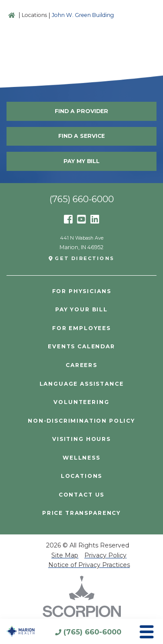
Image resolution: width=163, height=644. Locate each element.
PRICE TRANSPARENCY (81, 513)
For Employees (81, 328)
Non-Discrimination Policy (81, 421)
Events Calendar (81, 347)
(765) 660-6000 (92, 632)
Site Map (65, 555)
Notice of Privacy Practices (89, 565)
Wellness (81, 458)
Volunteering (81, 402)
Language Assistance (82, 384)
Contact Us (81, 495)
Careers (81, 365)
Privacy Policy (105, 555)
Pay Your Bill (81, 310)
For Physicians (82, 291)
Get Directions (85, 259)
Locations (34, 15)
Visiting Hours (81, 439)
